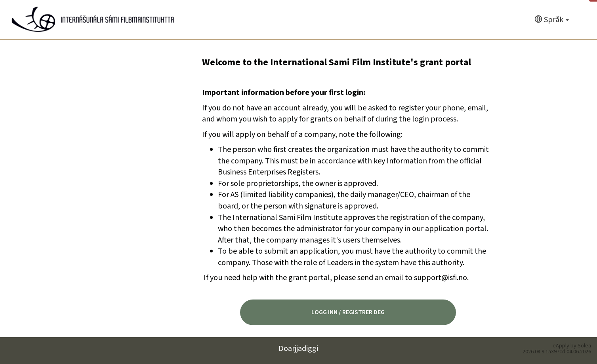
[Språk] (552, 20)
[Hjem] (93, 19)
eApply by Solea (572, 346)
